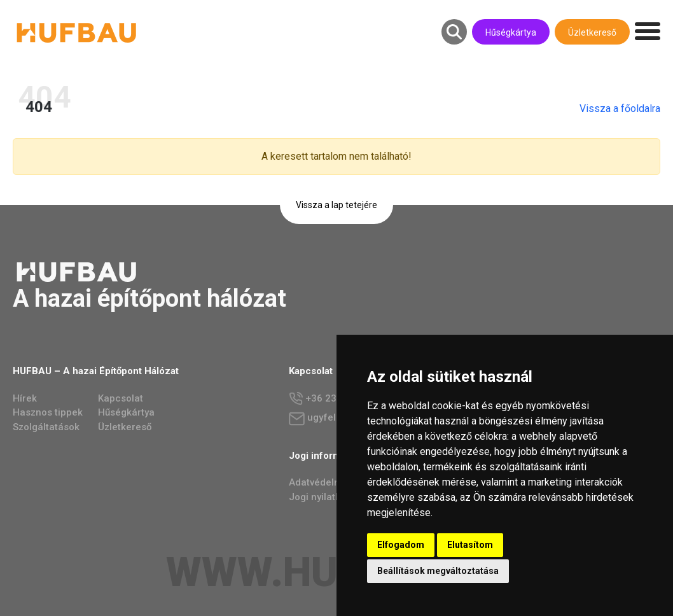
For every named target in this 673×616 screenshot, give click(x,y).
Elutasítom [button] (470, 545)
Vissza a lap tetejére (336, 205)
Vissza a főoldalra (633, 108)
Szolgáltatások (46, 427)
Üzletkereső (592, 32)
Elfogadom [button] (401, 545)
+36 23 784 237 (332, 399)
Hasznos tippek (48, 412)
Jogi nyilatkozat (324, 497)
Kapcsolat (121, 398)
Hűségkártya (511, 32)
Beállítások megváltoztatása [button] (438, 571)
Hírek (25, 398)
